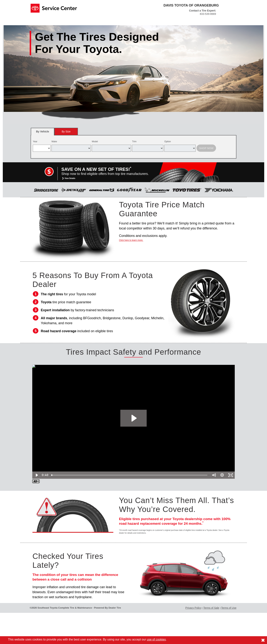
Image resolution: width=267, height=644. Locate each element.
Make (54, 142)
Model (95, 142)
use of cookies (156, 639)
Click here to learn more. (131, 240)
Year (35, 142)
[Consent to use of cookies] (263, 640)
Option (168, 142)
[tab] (43, 132)
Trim (134, 142)
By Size (66, 132)
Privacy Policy (193, 608)
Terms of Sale (211, 608)
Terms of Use (229, 608)
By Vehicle (43, 133)
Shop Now (206, 148)
